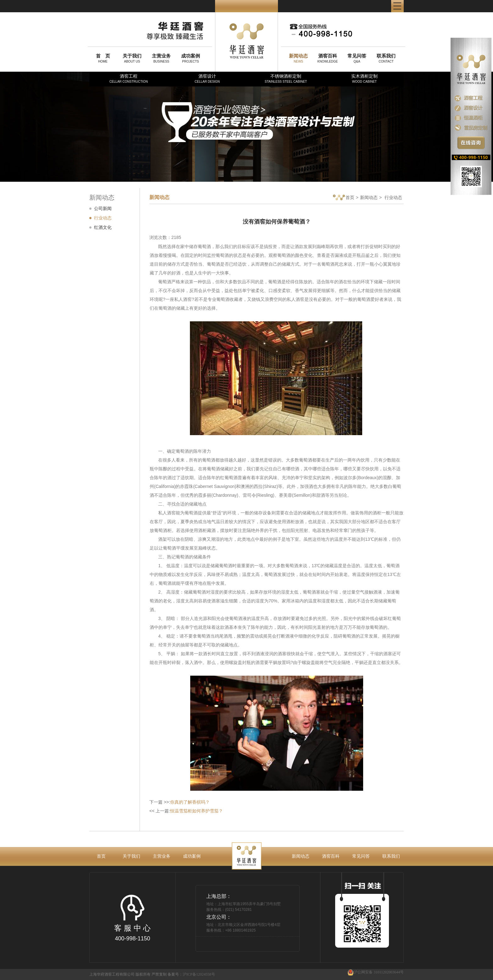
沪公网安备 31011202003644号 (376, 972)
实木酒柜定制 (364, 78)
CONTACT (386, 58)
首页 (344, 198)
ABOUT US (132, 58)
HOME (103, 58)
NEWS (298, 58)
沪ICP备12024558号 (199, 974)
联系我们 (391, 856)
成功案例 (192, 856)
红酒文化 (103, 227)
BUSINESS (161, 58)
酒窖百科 (331, 856)
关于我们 (131, 856)
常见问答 (361, 856)
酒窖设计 (207, 78)
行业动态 (103, 218)
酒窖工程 (129, 78)
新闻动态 (369, 197)
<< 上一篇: (186, 811)
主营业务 (162, 856)
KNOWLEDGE (328, 58)
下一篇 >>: (180, 802)
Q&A (357, 58)
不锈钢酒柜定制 (286, 78)
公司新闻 (103, 208)
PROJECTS (191, 58)
